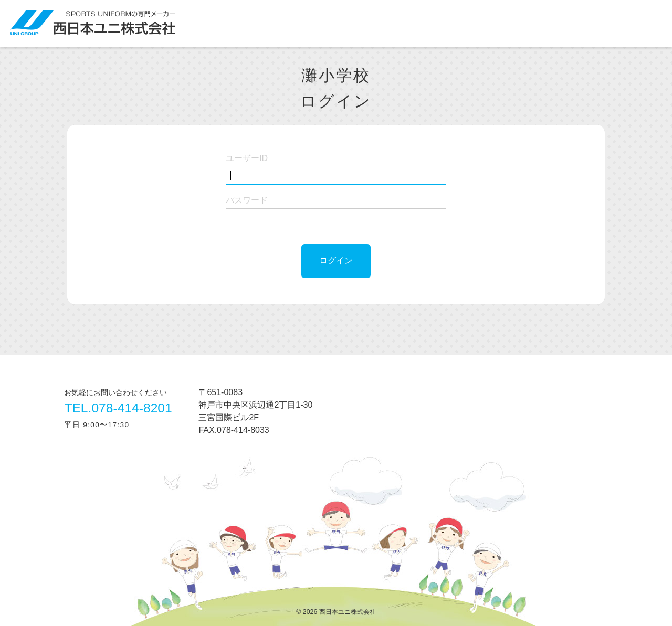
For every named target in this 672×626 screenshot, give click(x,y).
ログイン (336, 261)
